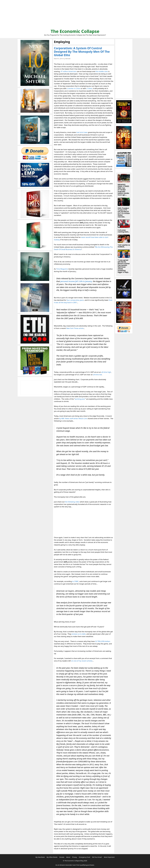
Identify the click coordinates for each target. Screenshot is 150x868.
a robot (89, 88)
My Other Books (52, 857)
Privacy (75, 857)
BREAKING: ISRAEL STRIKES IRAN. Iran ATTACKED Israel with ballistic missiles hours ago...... (123, 190)
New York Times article (75, 328)
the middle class (102, 71)
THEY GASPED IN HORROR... (124, 246)
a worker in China (74, 88)
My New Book (40, 857)
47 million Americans (69, 71)
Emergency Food (84, 857)
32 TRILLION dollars (103, 641)
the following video (72, 502)
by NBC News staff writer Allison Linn (73, 418)
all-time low (97, 375)
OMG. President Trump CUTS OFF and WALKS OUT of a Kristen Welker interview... (124, 213)
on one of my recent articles (82, 661)
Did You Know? (97, 857)
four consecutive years (75, 300)
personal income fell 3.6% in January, (76, 281)
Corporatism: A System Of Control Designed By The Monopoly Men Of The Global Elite (82, 52)
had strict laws (82, 132)
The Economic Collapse (75, 31)
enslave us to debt (79, 634)
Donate (62, 857)
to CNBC (75, 581)
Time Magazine (62, 269)
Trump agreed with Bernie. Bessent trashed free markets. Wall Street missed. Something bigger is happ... (124, 266)
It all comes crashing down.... (124, 231)
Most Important (109, 857)
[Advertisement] (75, 15)
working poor (80, 399)
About (68, 857)
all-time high (106, 372)
